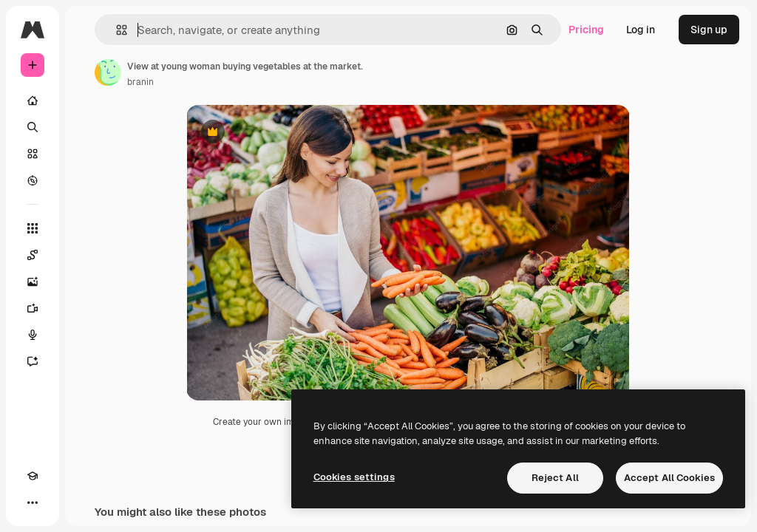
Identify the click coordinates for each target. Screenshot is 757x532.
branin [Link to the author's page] (140, 82)
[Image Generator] (33, 282)
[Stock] (33, 154)
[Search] (33, 127)
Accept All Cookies (669, 478)
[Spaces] (33, 255)
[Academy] (33, 476)
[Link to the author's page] (108, 72)
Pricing (586, 30)
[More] (33, 502)
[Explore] (33, 180)
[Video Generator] (33, 308)
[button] (116, 30)
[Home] (33, 100)
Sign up (709, 30)
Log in (641, 30)
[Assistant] (33, 361)
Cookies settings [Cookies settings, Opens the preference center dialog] (354, 477)
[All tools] (33, 228)
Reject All (555, 478)
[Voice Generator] (33, 335)
